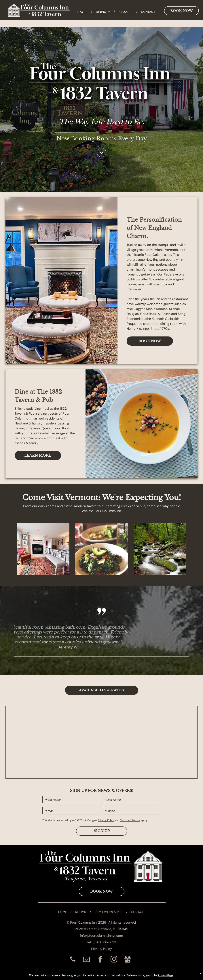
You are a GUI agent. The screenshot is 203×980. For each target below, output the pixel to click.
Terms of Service (130, 820)
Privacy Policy (106, 820)
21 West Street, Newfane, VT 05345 (101, 929)
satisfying (34, 409)
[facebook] (100, 960)
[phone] (73, 960)
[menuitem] (83, 12)
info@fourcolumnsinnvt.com (102, 936)
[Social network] (128, 960)
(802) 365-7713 (104, 942)
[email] (87, 960)
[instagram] (114, 960)
